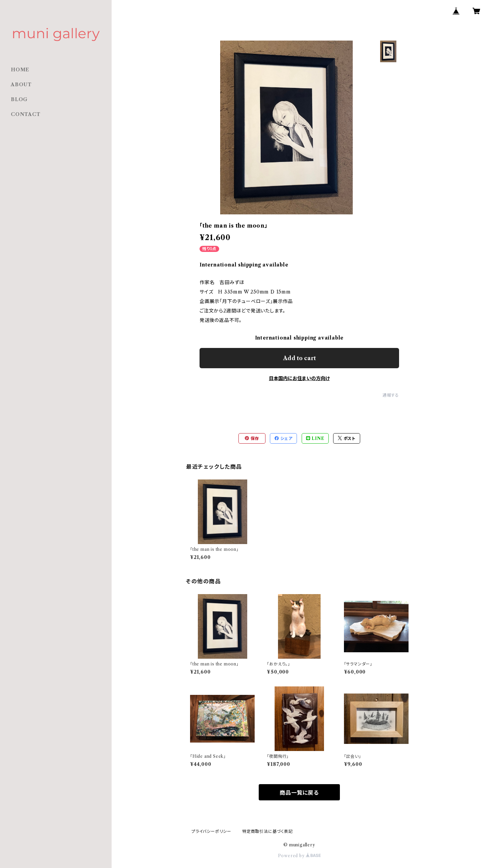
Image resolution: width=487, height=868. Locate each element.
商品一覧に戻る (299, 793)
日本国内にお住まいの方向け (299, 378)
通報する (391, 395)
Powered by (299, 856)
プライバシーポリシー (211, 831)
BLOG (19, 99)
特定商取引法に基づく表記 (268, 831)
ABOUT (21, 85)
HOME (20, 70)
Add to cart (299, 358)
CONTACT (26, 114)
